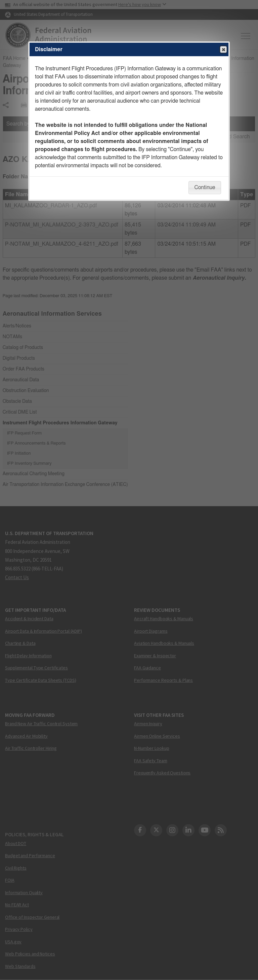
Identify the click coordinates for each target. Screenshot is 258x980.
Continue (205, 187)
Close (223, 50)
